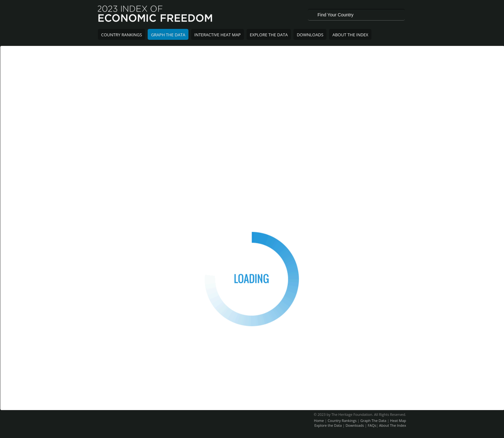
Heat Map (398, 420)
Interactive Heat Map (217, 35)
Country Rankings (122, 35)
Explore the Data (328, 425)
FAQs (372, 425)
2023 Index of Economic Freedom (156, 14)
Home (319, 420)
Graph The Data (168, 35)
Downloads (310, 35)
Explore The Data (269, 35)
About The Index (350, 35)
